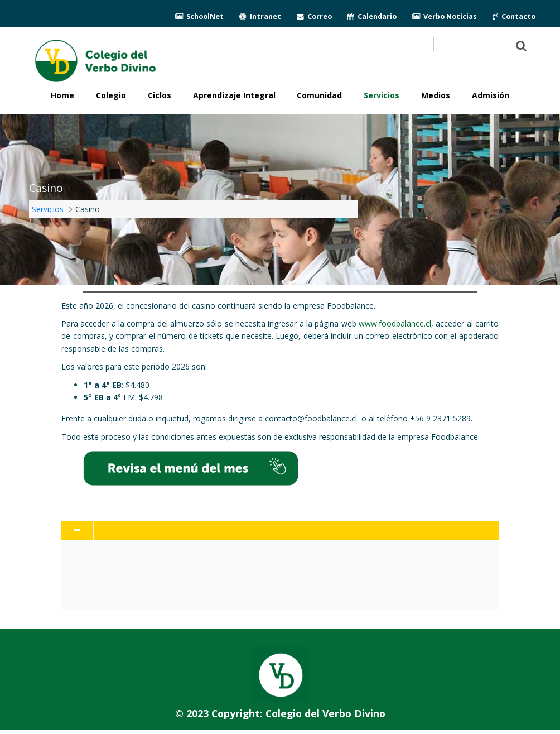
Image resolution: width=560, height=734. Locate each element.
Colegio (111, 95)
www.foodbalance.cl (395, 323)
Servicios (382, 95)
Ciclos (160, 95)
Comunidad (319, 95)
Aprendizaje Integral (234, 95)
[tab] (280, 531)
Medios (436, 95)
